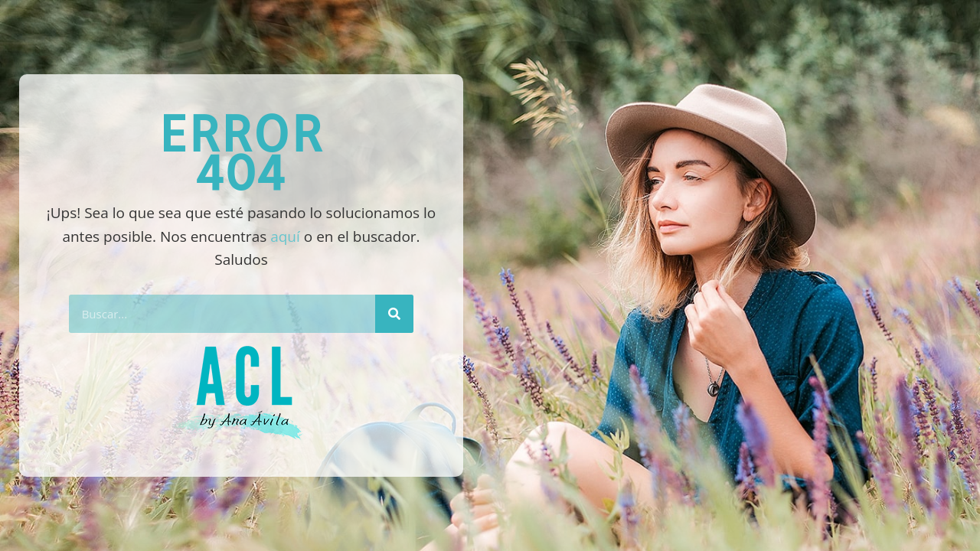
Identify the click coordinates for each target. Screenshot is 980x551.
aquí (285, 236)
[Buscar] (394, 314)
